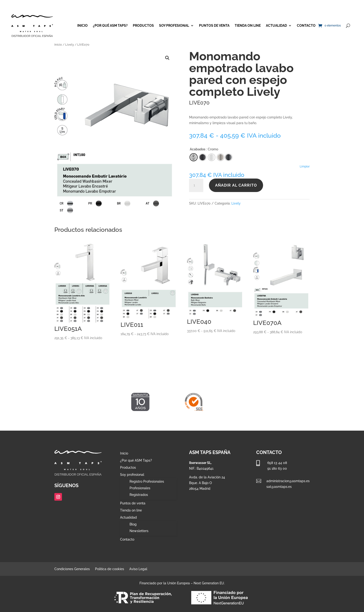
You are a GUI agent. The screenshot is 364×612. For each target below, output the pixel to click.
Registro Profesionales (147, 481)
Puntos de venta (214, 26)
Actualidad (276, 26)
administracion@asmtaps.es (288, 481)
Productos (143, 26)
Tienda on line (248, 26)
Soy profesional (174, 26)
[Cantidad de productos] (196, 185)
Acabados (198, 149)
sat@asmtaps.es (279, 487)
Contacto (306, 26)
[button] (167, 58)
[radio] (229, 157)
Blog (133, 524)
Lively (70, 45)
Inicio (82, 26)
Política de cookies (110, 569)
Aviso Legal (138, 569)
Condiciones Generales (72, 569)
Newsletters (139, 531)
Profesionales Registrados (140, 491)
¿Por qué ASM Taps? (110, 26)
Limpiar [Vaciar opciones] (305, 166)
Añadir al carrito (236, 185)
